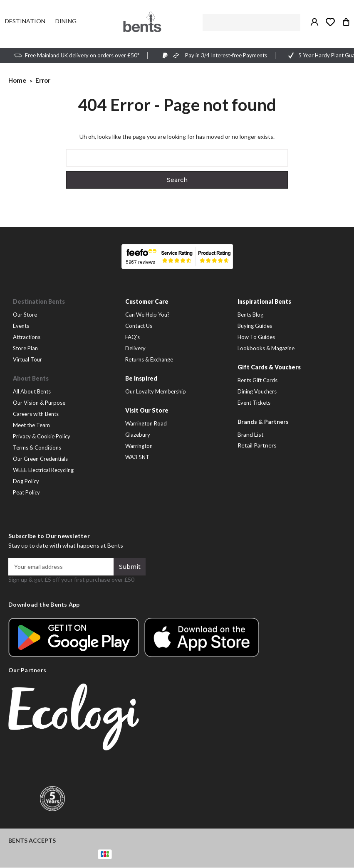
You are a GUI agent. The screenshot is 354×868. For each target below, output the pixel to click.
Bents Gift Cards (257, 381)
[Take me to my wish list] (330, 22)
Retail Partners (257, 446)
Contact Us (139, 326)
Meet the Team (31, 425)
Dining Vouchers (257, 392)
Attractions (27, 337)
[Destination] (25, 21)
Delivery (135, 349)
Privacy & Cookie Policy (42, 437)
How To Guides (256, 337)
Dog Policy (26, 482)
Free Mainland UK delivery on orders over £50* (82, 56)
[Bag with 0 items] (346, 22)
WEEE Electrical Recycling (43, 470)
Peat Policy (26, 493)
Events (21, 326)
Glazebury (138, 435)
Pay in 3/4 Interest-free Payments (226, 56)
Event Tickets (254, 403)
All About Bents (32, 392)
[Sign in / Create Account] (314, 22)
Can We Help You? (147, 315)
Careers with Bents (36, 414)
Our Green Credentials (40, 459)
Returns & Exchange (149, 360)
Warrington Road (146, 424)
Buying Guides (255, 326)
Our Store (25, 315)
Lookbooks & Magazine (266, 349)
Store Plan (25, 349)
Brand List (251, 435)
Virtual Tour (27, 360)
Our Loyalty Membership (156, 392)
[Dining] (66, 21)
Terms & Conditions (37, 448)
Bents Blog (250, 315)
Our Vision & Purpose (39, 403)
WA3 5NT (137, 457)
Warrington (139, 446)
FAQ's (132, 337)
